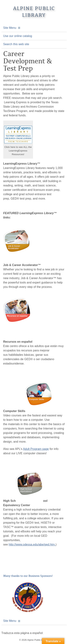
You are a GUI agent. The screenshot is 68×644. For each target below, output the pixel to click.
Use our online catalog (18, 36)
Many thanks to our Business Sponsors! (28, 576)
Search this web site (16, 44)
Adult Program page (36, 449)
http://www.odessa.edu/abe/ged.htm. (32, 544)
